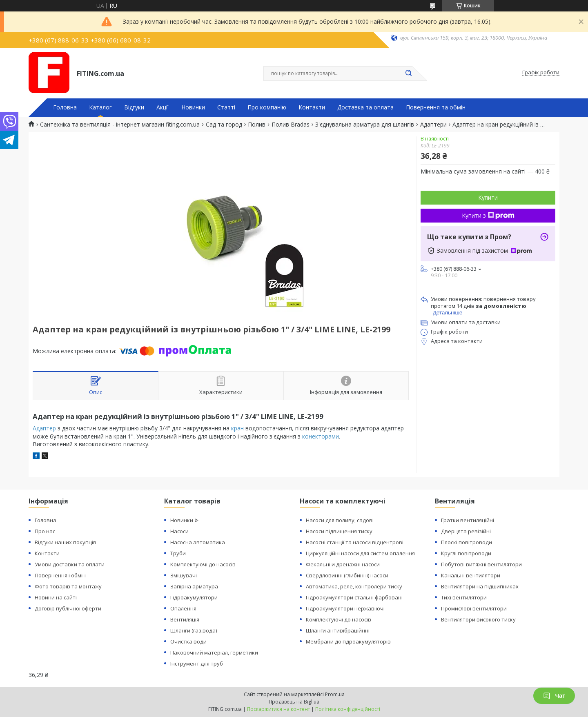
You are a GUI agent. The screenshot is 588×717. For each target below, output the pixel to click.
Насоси (179, 531)
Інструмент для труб (197, 664)
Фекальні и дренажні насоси (343, 564)
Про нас (45, 531)
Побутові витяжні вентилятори (481, 564)
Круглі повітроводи (466, 553)
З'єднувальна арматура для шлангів (365, 125)
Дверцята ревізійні (466, 531)
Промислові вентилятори (474, 608)
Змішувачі (184, 575)
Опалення (183, 608)
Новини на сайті (56, 597)
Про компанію (267, 107)
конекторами (321, 436)
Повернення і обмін (60, 575)
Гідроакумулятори (194, 597)
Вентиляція (185, 619)
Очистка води (188, 641)
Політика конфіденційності (348, 709)
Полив (257, 125)
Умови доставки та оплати (70, 564)
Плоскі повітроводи (467, 542)
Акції (163, 107)
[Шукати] (408, 73)
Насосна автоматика (198, 542)
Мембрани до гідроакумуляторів (348, 641)
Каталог (100, 107)
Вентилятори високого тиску (478, 619)
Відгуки (134, 107)
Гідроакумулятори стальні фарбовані (354, 597)
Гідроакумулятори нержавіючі (345, 608)
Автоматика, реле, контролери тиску (354, 586)
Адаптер (44, 428)
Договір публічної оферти (68, 608)
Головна (65, 107)
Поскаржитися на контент (278, 709)
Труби (178, 553)
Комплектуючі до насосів (203, 564)
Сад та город (224, 125)
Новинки (193, 107)
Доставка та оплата (365, 107)
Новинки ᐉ (184, 520)
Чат (554, 696)
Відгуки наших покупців (66, 542)
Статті (226, 107)
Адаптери (433, 125)
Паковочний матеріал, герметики (214, 652)
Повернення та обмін (436, 107)
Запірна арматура (194, 586)
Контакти (312, 107)
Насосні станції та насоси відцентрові (355, 542)
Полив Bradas (291, 125)
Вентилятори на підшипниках (480, 586)
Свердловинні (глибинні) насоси (347, 575)
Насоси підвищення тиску (339, 531)
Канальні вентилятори (471, 575)
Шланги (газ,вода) (194, 630)
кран (237, 428)
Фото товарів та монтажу (68, 586)
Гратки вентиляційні (468, 520)
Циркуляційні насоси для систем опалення (360, 553)
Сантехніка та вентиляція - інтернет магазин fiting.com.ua (120, 125)
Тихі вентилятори (464, 597)
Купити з (488, 215)
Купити (488, 197)
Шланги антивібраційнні (338, 630)
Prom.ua (335, 694)
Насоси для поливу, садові (340, 520)
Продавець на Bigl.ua (294, 702)
